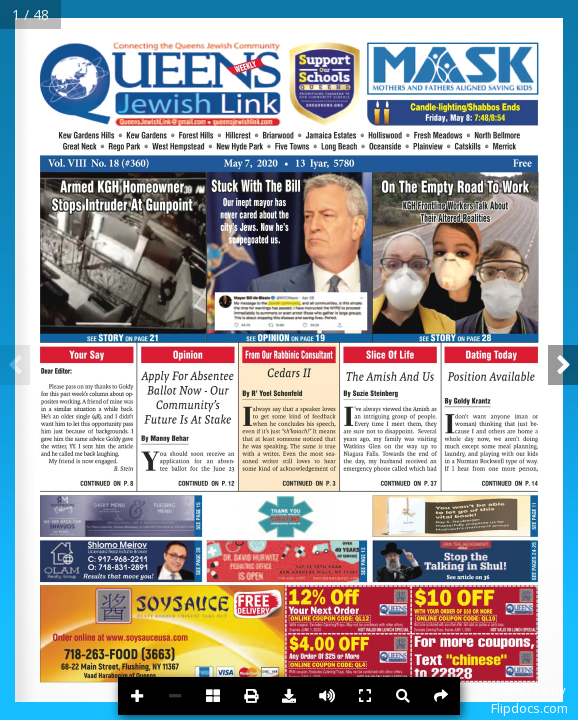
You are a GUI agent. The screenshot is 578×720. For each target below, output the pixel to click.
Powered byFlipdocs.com (529, 699)
